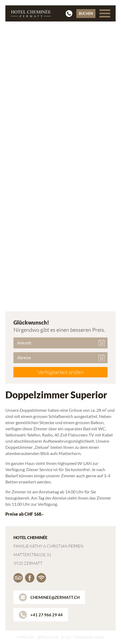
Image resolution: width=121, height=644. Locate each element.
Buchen (86, 13)
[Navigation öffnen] (105, 13)
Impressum (25, 637)
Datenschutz (48, 637)
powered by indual (89, 637)
